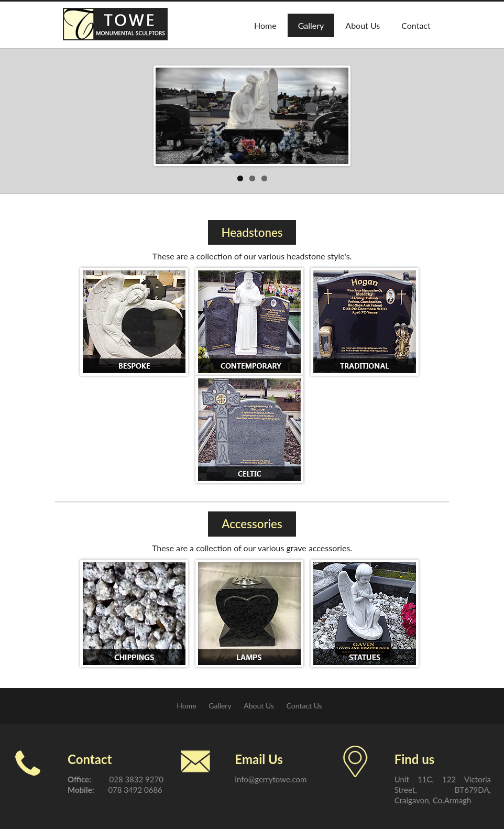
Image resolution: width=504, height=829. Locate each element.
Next (338, 113)
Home (265, 25)
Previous (166, 113)
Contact (416, 25)
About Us (363, 25)
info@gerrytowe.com (271, 779)
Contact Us (304, 706)
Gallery (311, 25)
